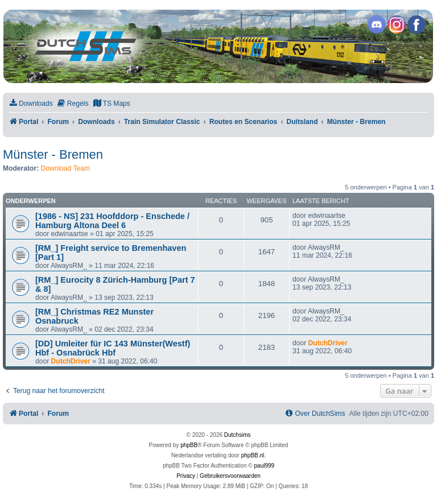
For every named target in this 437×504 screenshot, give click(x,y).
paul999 (265, 466)
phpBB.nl (253, 455)
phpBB (189, 445)
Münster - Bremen (53, 154)
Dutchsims (238, 435)
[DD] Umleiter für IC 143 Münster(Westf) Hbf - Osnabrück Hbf (113, 348)
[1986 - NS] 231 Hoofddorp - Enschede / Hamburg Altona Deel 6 (112, 221)
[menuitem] (31, 104)
